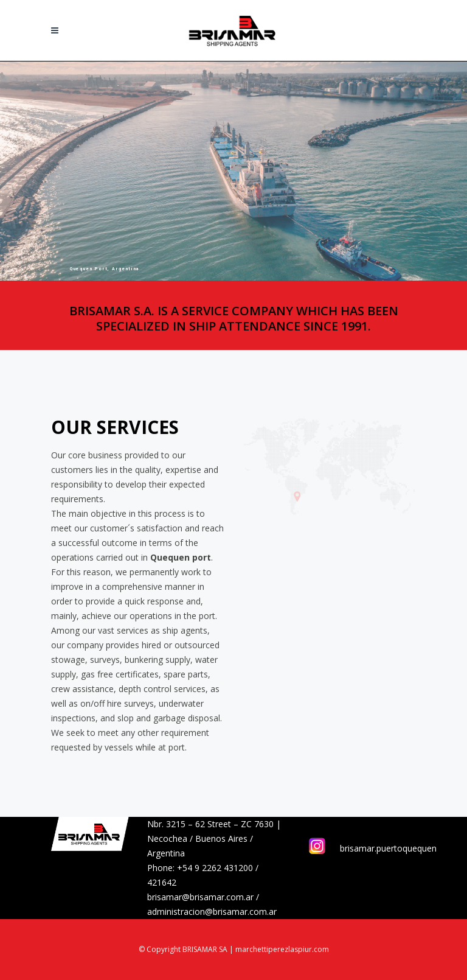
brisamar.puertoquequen (388, 848)
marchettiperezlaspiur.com (282, 949)
